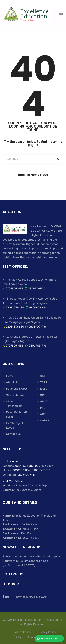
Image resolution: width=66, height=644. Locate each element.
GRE (43, 395)
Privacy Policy (47, 632)
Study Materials (16, 395)
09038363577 (41, 470)
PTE (43, 408)
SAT (43, 376)
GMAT (44, 402)
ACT (43, 414)
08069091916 (37, 289)
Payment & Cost (17, 389)
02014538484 (14, 307)
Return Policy (22, 632)
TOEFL (44, 382)
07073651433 (15, 289)
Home (10, 376)
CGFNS (45, 420)
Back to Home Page (33, 175)
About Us (12, 382)
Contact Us (13, 434)
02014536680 (15, 327)
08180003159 (21, 470)
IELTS (44, 389)
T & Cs (17, 637)
